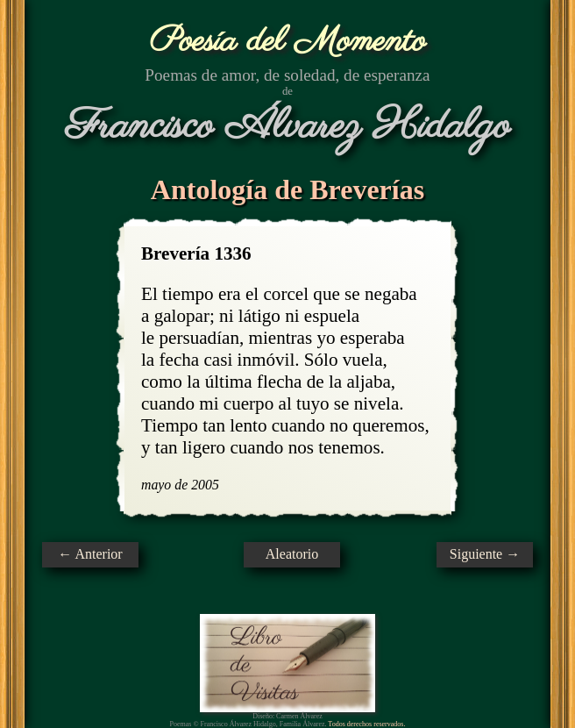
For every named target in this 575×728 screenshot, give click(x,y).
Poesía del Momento (288, 42)
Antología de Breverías (287, 189)
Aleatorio (292, 554)
